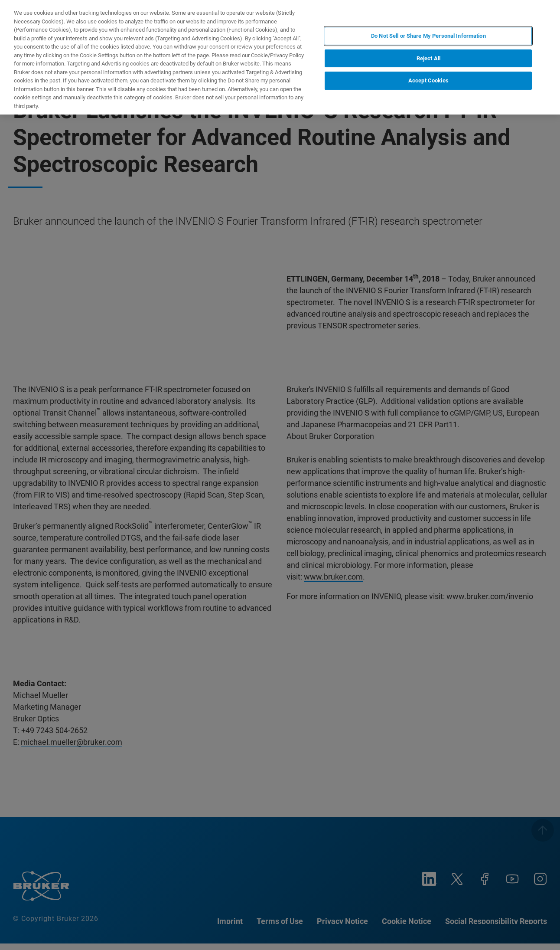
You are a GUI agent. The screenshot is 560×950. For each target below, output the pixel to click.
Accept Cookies (428, 80)
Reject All (428, 58)
